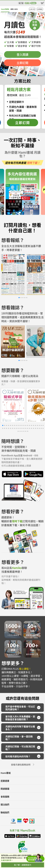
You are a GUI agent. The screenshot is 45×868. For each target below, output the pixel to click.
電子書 (21, 3)
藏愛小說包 (14, 9)
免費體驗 (40, 9)
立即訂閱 (22, 63)
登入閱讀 (22, 54)
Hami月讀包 (5, 9)
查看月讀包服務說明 (21, 765)
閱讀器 (33, 3)
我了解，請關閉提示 (23, 865)
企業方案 (32, 9)
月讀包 (27, 3)
